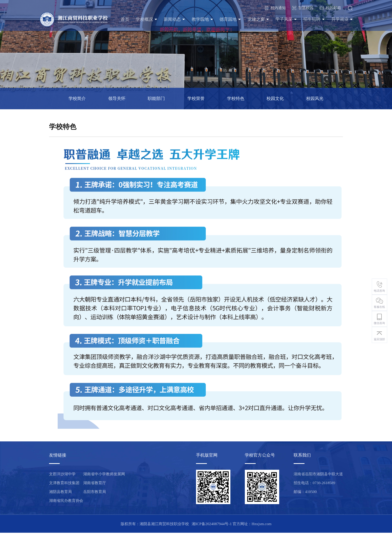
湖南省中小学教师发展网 (104, 474)
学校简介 (77, 99)
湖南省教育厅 (95, 483)
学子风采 (286, 19)
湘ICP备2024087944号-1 (212, 524)
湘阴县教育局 (60, 492)
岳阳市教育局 (95, 492)
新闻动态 (174, 19)
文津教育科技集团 (64, 483)
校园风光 (315, 99)
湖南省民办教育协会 (66, 500)
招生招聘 (314, 19)
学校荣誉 (196, 99)
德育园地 (230, 19)
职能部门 (156, 99)
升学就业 (342, 19)
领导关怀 (117, 99)
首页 (125, 19)
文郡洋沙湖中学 (62, 474)
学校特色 (236, 99)
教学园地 (202, 19)
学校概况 (147, 19)
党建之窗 (258, 19)
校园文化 (275, 99)
